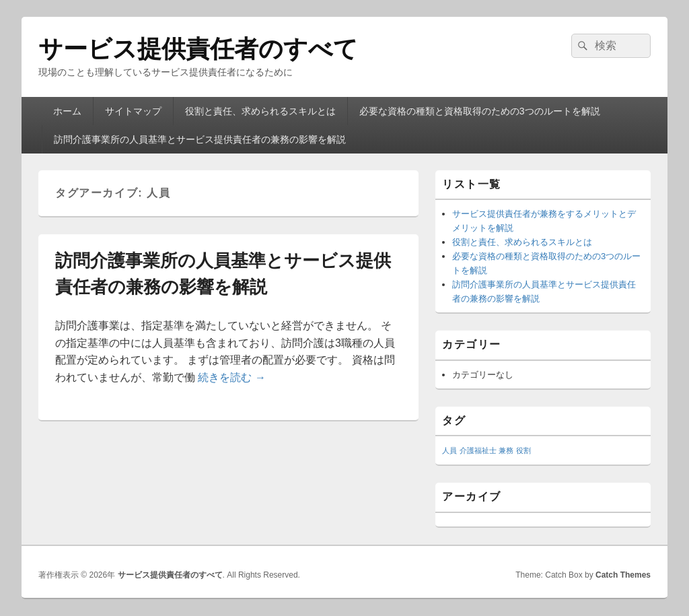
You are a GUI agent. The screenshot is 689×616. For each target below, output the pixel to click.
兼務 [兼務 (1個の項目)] (506, 450)
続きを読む (231, 377)
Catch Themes (623, 575)
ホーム (67, 111)
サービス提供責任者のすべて (198, 49)
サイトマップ (133, 111)
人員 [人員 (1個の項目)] (449, 450)
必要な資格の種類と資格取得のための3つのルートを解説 (480, 111)
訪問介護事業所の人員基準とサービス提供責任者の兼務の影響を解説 (200, 139)
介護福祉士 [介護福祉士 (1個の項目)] (478, 450)
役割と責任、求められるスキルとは (260, 111)
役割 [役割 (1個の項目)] (523, 450)
